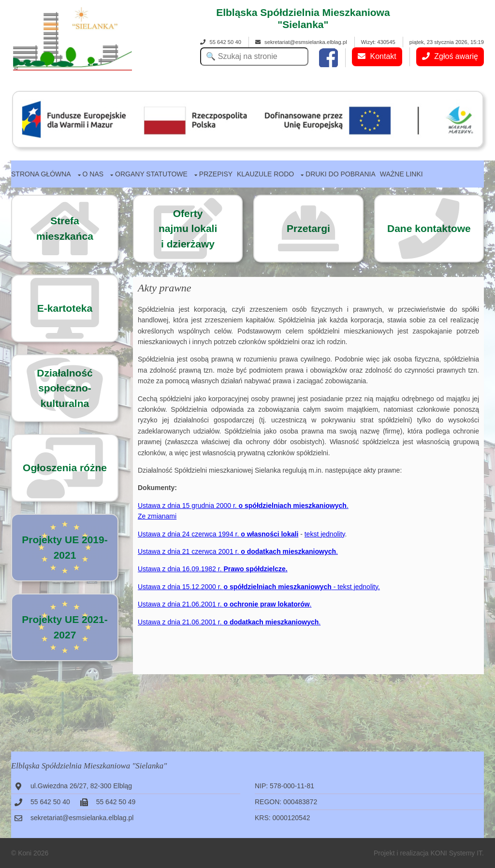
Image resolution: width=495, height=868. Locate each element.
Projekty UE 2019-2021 (65, 547)
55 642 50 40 (220, 42)
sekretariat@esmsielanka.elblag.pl (301, 42)
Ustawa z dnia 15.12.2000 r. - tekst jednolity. (259, 587)
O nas (93, 174)
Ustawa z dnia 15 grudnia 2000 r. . (243, 506)
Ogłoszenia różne (65, 468)
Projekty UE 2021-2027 (65, 627)
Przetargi (308, 228)
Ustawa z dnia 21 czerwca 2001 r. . (238, 551)
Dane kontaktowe (429, 228)
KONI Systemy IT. (457, 853)
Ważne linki (401, 174)
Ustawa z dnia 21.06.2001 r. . (225, 604)
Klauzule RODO (265, 174)
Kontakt (377, 56)
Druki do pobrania (341, 174)
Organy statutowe (151, 174)
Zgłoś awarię (450, 56)
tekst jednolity (325, 534)
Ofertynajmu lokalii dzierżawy (188, 229)
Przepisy (216, 174)
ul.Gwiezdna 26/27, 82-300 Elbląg (81, 786)
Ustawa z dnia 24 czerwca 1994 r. (218, 534)
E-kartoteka (65, 308)
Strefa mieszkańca (65, 228)
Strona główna (41, 174)
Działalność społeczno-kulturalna (65, 388)
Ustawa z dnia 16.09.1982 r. (213, 569)
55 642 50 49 (116, 802)
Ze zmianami (157, 516)
